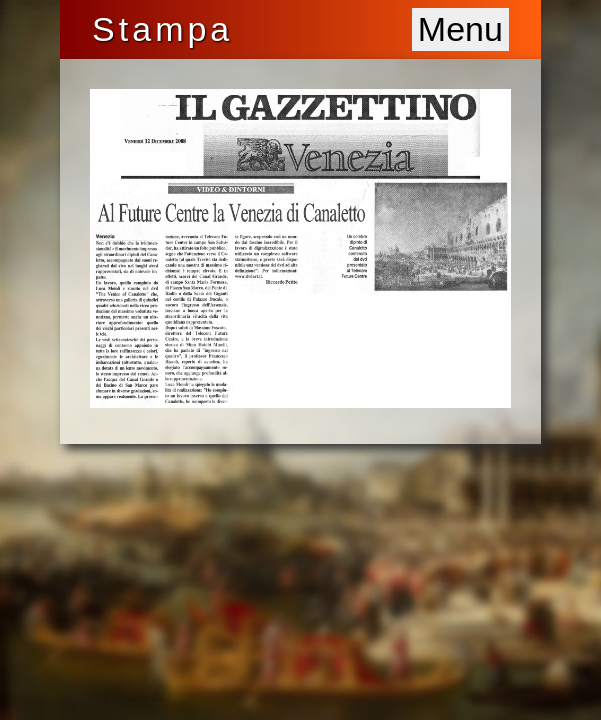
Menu (460, 29)
